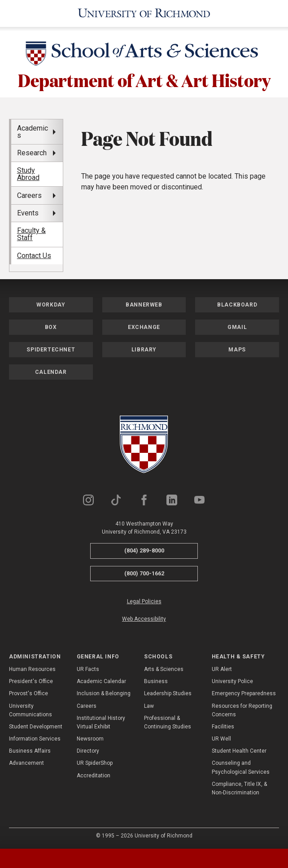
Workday (51, 304)
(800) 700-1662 (144, 573)
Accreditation (94, 775)
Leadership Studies (168, 693)
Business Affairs (30, 750)
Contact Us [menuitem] (34, 255)
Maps (237, 349)
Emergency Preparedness (244, 693)
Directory (88, 750)
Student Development (36, 726)
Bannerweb (144, 304)
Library (144, 349)
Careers (87, 706)
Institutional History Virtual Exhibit (101, 722)
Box (51, 327)
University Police (232, 681)
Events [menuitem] (28, 213)
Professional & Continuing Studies (168, 722)
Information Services (35, 738)
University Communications (31, 710)
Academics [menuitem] (33, 131)
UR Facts (88, 669)
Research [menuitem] (32, 152)
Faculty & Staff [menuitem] (31, 234)
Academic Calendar (101, 681)
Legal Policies (144, 601)
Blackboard (237, 304)
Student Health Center (239, 750)
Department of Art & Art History (144, 79)
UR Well (221, 738)
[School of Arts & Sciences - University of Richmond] (144, 55)
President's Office (31, 681)
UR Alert (222, 669)
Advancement (26, 763)
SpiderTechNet (51, 349)
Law (149, 706)
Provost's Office (28, 693)
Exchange (144, 327)
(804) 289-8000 (144, 550)
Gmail (237, 327)
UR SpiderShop (95, 763)
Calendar (51, 372)
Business (156, 681)
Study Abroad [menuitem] (28, 173)
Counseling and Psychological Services (241, 767)
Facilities (223, 726)
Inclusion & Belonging (104, 693)
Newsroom (90, 738)
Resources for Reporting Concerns (242, 710)
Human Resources (32, 669)
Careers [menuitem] (29, 195)
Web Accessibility (144, 619)
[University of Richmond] (144, 13)
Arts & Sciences (164, 669)
